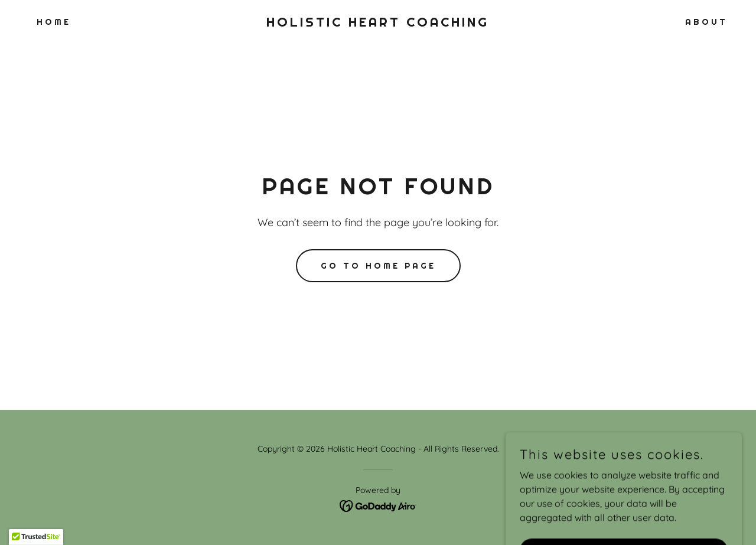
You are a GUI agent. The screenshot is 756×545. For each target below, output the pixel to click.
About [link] (706, 22)
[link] (378, 23)
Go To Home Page (378, 266)
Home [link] (54, 22)
